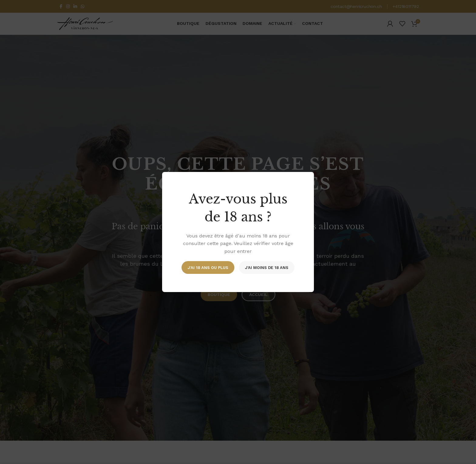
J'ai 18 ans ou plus (208, 267)
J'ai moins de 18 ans (267, 267)
